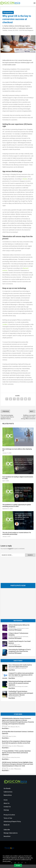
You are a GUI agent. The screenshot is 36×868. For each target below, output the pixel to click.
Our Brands (7, 788)
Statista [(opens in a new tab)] (25, 179)
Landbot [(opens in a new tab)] (5, 324)
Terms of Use (8, 818)
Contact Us (7, 807)
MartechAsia (8, 795)
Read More (12, 670)
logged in (11, 549)
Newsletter (7, 836)
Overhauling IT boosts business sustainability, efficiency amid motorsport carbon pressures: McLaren (21, 693)
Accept (18, 865)
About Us (7, 803)
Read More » (6, 728)
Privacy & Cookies (9, 815)
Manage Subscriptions (11, 833)
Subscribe (7, 830)
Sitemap (6, 810)
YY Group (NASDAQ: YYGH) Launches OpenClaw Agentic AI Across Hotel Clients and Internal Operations (16, 753)
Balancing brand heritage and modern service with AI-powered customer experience (20, 683)
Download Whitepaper (15, 630)
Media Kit (7, 825)
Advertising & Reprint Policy (12, 822)
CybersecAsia (8, 792)
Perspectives (8, 12)
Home (6, 800)
